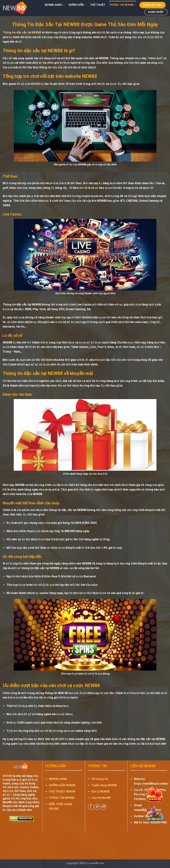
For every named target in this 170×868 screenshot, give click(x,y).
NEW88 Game (55, 5)
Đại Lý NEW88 (100, 791)
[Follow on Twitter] (97, 807)
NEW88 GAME (58, 779)
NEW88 (35, 84)
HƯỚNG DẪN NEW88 (62, 785)
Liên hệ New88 (101, 798)
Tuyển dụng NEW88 (104, 785)
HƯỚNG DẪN (77, 5)
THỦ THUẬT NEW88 (62, 791)
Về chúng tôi (100, 779)
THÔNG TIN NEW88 (62, 798)
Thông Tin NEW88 (122, 5)
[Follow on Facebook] (91, 807)
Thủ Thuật (98, 5)
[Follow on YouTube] (104, 807)
